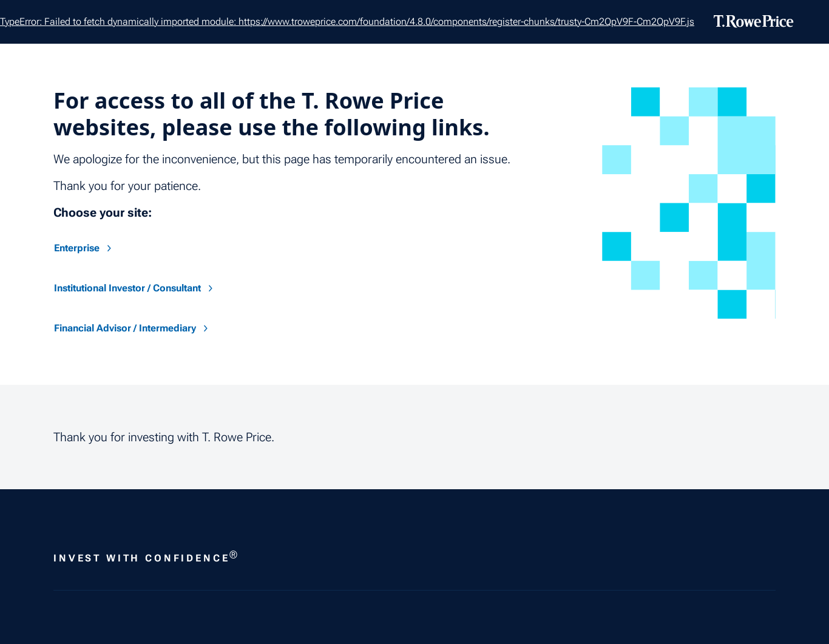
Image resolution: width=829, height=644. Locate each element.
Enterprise (84, 248)
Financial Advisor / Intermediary (132, 328)
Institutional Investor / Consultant (135, 288)
